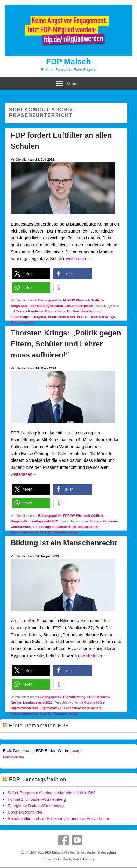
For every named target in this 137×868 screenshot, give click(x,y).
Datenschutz (107, 853)
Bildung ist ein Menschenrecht (64, 543)
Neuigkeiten (14, 757)
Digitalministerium (25, 708)
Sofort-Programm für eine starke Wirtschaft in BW (51, 793)
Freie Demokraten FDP (39, 726)
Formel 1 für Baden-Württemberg (37, 799)
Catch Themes (84, 859)
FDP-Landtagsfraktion (46, 306)
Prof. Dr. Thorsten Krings (96, 317)
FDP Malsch (68, 62)
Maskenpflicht (89, 527)
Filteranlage (20, 317)
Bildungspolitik (50, 300)
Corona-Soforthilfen (25, 812)
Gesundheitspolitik (79, 306)
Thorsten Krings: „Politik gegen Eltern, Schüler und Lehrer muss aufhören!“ (66, 344)
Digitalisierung (74, 697)
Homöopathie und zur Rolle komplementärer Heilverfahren (59, 819)
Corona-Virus (55, 311)
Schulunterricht (23, 322)
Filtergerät (38, 317)
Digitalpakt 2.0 (51, 708)
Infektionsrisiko (64, 527)
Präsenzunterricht (61, 317)
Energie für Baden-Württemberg (36, 806)
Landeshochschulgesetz (83, 708)
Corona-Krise (94, 702)
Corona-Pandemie (30, 311)
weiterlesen (79, 259)
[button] (31, 274)
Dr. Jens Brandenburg (84, 311)
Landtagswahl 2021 (44, 521)
